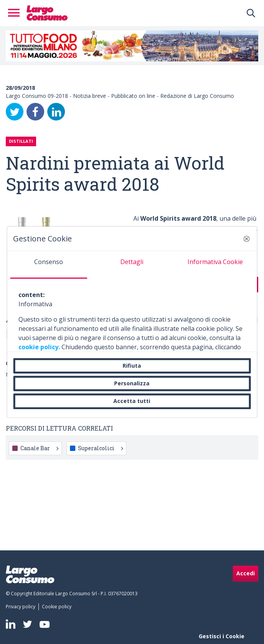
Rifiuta (132, 366)
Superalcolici (100, 448)
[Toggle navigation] (16, 13)
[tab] (49, 265)
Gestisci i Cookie (222, 636)
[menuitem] (22, 607)
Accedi (246, 573)
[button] (247, 239)
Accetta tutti (132, 401)
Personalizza (132, 383)
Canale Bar (39, 448)
